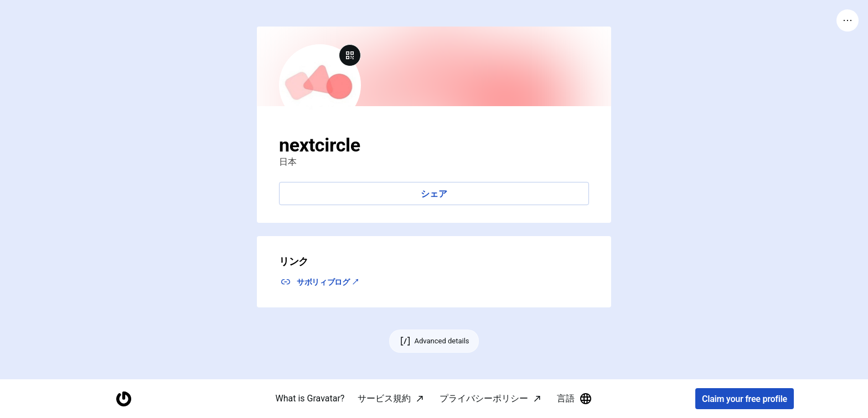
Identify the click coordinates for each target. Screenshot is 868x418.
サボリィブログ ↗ (328, 282)
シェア (434, 194)
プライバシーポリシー (484, 398)
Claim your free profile (745, 399)
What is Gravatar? (310, 398)
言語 (575, 399)
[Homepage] (123, 399)
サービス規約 (384, 398)
